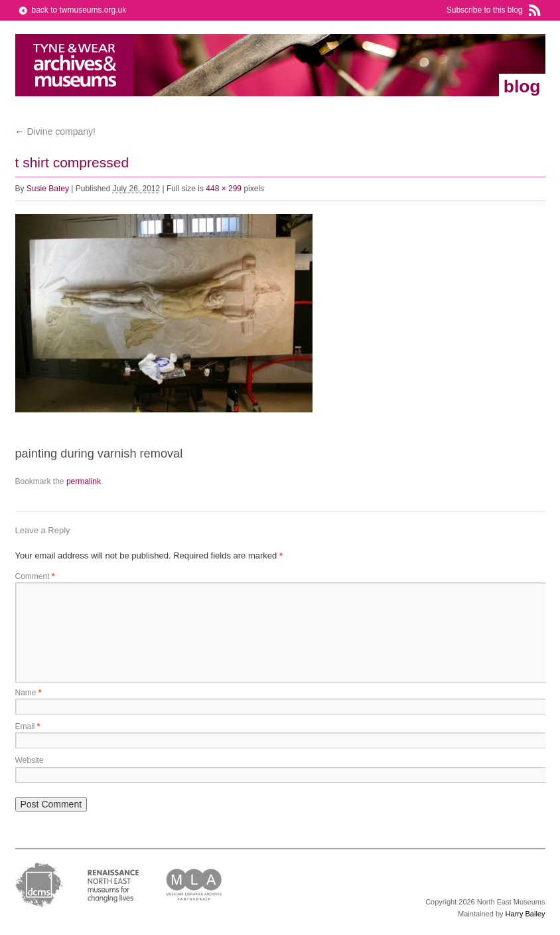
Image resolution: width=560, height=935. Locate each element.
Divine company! (55, 131)
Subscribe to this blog (485, 10)
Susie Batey (48, 189)
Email (28, 726)
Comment (35, 576)
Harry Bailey (525, 914)
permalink (84, 481)
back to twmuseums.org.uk (79, 10)
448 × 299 (224, 189)
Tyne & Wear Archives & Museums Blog (75, 65)
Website (30, 760)
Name (29, 693)
